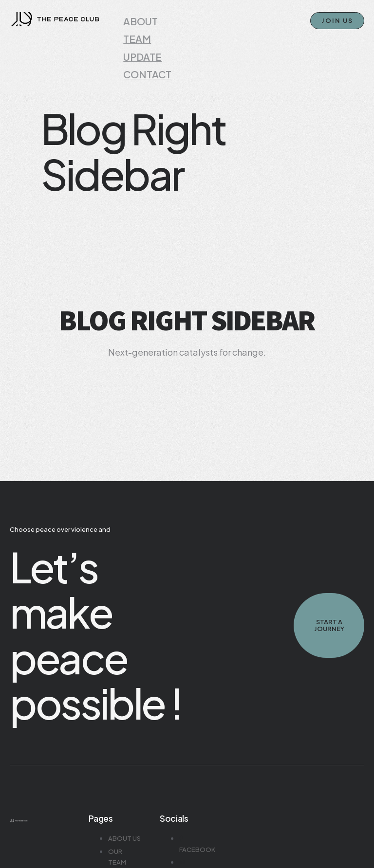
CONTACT (143, 51)
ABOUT (138, 17)
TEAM (135, 28)
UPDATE (139, 39)
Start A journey (329, 603)
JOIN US (337, 20)
